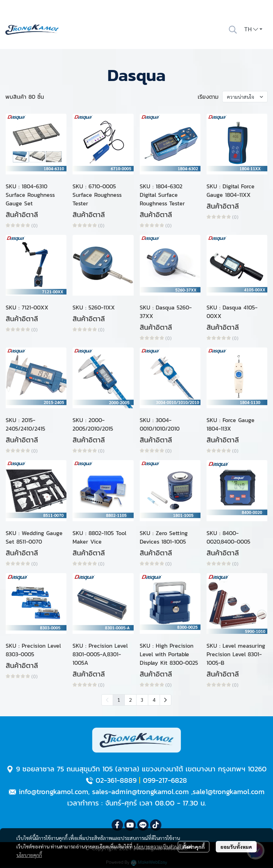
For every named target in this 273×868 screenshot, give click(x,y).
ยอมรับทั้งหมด (236, 847)
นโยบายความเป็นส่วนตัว (159, 846)
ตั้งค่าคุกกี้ (194, 847)
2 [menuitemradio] (130, 700)
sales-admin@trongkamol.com (140, 792)
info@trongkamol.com (53, 792)
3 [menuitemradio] (142, 700)
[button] (233, 29)
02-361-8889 (116, 780)
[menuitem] (165, 700)
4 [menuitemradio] (154, 700)
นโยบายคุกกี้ (29, 855)
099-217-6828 (165, 780)
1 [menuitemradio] (119, 700)
